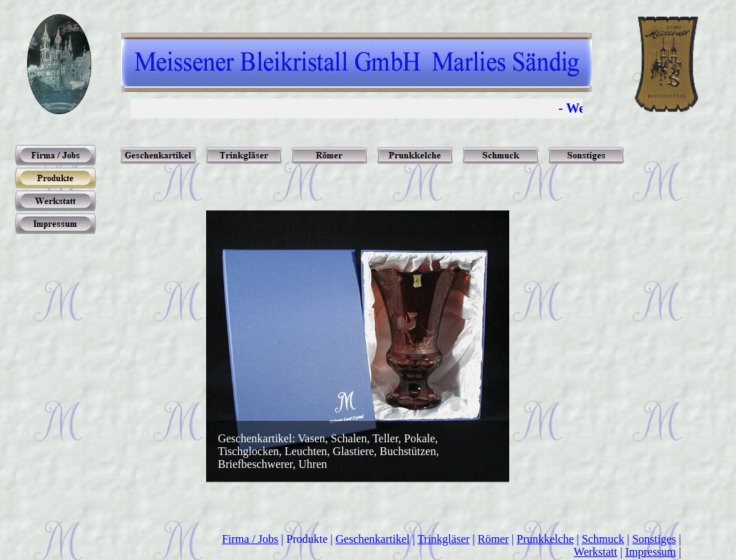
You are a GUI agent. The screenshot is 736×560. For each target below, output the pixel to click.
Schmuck (603, 539)
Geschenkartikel (373, 539)
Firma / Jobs (250, 539)
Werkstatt (596, 552)
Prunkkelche (546, 539)
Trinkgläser (443, 539)
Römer (494, 539)
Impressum (651, 552)
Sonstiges (654, 539)
